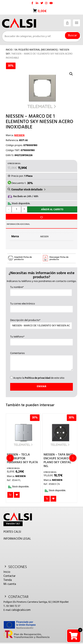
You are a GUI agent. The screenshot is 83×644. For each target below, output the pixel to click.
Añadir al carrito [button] (10, 495)
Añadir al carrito (52, 209)
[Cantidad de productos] (16, 209)
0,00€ (42, 11)
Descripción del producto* (41, 323)
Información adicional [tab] (18, 224)
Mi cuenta (10, 584)
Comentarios (41, 362)
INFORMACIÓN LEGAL (17, 539)
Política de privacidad (37, 378)
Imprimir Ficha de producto (23, 258)
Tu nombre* (41, 290)
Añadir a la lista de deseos (41, 217)
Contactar (9, 576)
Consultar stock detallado (27, 189)
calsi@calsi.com (21, 610)
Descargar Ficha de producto (59, 258)
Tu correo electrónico (41, 307)
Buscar (72, 36)
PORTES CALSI (12, 532)
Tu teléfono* (41, 340)
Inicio (9, 50)
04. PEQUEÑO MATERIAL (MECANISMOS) (36, 50)
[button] (71, 74)
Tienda (8, 580)
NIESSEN (19, 135)
